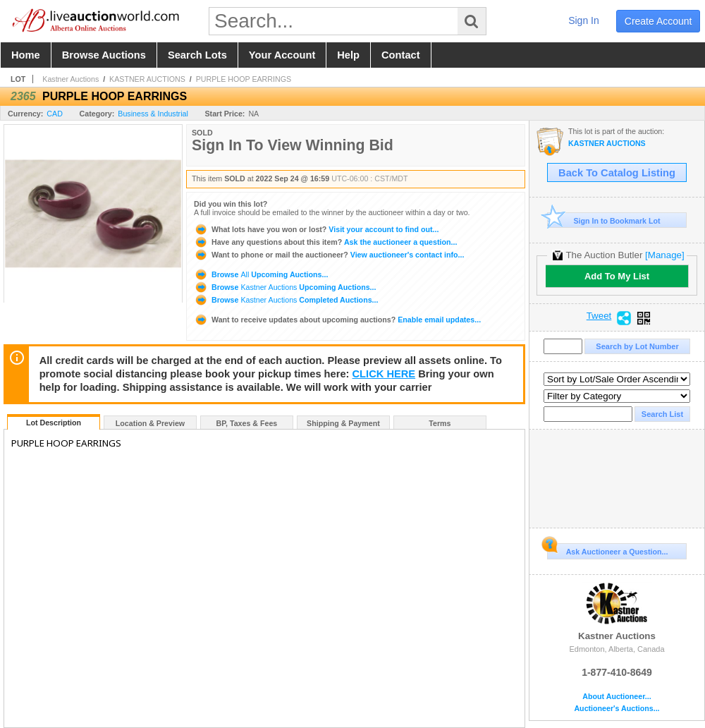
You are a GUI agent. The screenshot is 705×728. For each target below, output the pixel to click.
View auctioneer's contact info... (329, 255)
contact (401, 55)
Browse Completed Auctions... (286, 300)
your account (282, 55)
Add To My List (617, 276)
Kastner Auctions (70, 79)
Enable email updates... (337, 320)
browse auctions (104, 55)
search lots (197, 55)
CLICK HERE (384, 374)
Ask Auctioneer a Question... (607, 550)
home (26, 55)
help (348, 55)
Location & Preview (150, 423)
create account (658, 21)
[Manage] (664, 255)
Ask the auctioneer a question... (325, 242)
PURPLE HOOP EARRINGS (244, 79)
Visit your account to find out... (316, 229)
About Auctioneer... (617, 697)
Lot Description (54, 423)
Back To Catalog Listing (617, 173)
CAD (55, 114)
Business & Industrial (153, 114)
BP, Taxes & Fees (247, 423)
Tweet (599, 316)
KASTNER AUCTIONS (147, 79)
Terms (440, 423)
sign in (584, 20)
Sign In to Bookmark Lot (604, 220)
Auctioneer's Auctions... (617, 709)
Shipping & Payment (343, 423)
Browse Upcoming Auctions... (261, 274)
